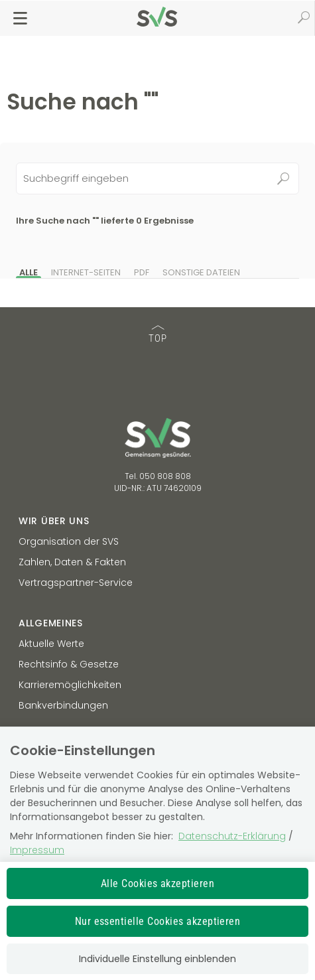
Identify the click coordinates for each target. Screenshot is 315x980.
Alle (29, 272)
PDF (142, 272)
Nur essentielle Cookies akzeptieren (158, 921)
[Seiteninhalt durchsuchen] (158, 178)
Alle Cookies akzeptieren (158, 883)
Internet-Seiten (86, 272)
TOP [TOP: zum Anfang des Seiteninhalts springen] (158, 335)
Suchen (283, 178)
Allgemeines (51, 623)
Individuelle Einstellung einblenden (157, 959)
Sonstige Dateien (201, 272)
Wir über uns (54, 521)
